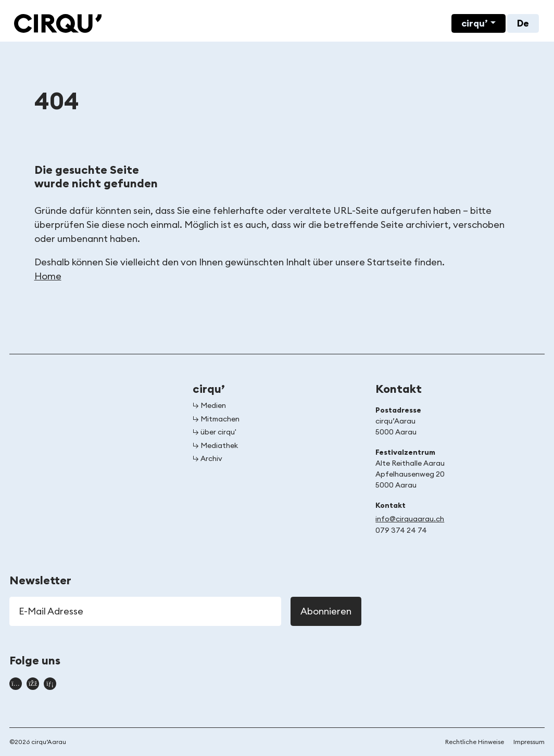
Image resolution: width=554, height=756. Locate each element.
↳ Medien (209, 406)
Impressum (529, 742)
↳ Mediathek (215, 446)
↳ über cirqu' (215, 432)
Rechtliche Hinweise (475, 742)
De (523, 23)
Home (48, 276)
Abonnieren (326, 611)
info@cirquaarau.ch (410, 519)
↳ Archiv (207, 459)
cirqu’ (475, 23)
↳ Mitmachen (216, 419)
